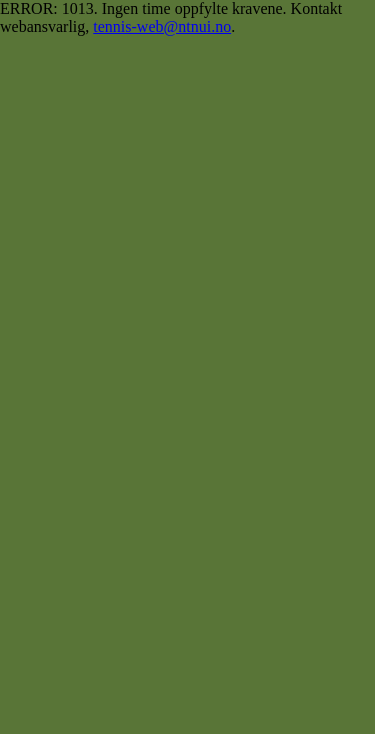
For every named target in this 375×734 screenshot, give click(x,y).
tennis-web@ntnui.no (162, 26)
